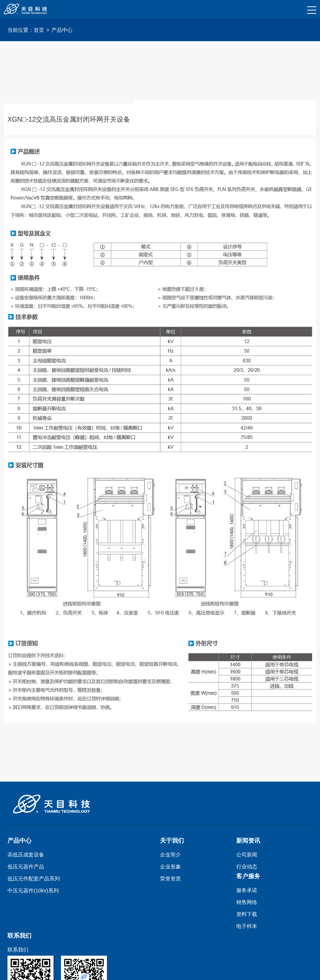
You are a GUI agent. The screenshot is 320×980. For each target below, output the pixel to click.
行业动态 (247, 867)
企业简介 (170, 855)
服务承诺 (247, 890)
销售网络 (247, 902)
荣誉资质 (170, 879)
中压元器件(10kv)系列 (33, 891)
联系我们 (18, 950)
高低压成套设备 (26, 855)
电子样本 (247, 926)
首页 (39, 30)
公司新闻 (247, 855)
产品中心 (62, 30)
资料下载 (247, 914)
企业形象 (170, 867)
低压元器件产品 (26, 867)
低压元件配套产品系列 (34, 879)
